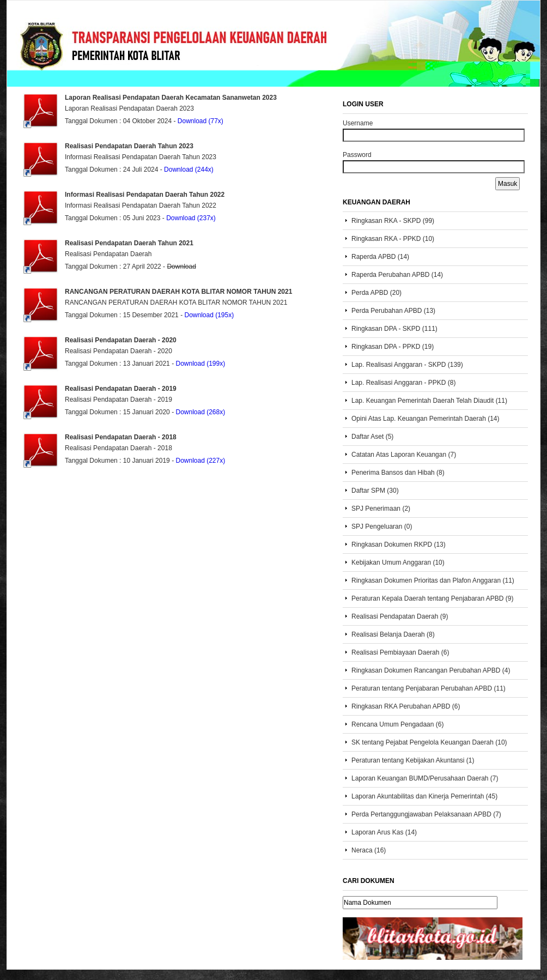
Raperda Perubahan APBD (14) (397, 275)
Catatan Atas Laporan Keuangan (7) (404, 455)
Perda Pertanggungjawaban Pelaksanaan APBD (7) (426, 814)
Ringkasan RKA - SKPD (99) (393, 221)
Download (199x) (200, 364)
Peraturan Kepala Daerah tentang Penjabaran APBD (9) (433, 598)
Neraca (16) (369, 850)
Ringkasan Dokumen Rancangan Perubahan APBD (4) (431, 670)
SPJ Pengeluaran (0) (382, 527)
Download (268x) (200, 412)
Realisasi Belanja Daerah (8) (393, 634)
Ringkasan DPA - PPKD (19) (393, 347)
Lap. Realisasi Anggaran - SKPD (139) (407, 365)
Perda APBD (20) (376, 293)
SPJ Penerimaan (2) (381, 509)
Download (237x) (191, 218)
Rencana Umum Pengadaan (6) (397, 724)
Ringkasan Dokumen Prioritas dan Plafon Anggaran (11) (433, 580)
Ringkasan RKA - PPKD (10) (393, 239)
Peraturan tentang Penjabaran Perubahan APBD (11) (429, 688)
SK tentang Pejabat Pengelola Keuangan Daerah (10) (429, 742)
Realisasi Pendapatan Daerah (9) (400, 616)
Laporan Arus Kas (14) (384, 832)
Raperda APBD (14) (380, 257)
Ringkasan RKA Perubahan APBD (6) (406, 706)
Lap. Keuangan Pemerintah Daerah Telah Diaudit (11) (429, 401)
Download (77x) (200, 121)
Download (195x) (209, 315)
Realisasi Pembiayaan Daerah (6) (400, 652)
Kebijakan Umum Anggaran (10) (398, 562)
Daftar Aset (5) (372, 437)
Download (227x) (200, 461)
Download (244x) (189, 170)
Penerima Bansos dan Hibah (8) (398, 473)
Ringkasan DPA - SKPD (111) (394, 329)
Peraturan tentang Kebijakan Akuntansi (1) (413, 760)
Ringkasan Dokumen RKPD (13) (399, 545)
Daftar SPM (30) (375, 491)
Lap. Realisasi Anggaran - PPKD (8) (403, 383)
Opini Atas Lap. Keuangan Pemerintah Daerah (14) (426, 419)
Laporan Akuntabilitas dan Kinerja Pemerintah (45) (424, 796)
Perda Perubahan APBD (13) (393, 311)
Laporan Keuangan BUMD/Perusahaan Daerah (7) (425, 778)
